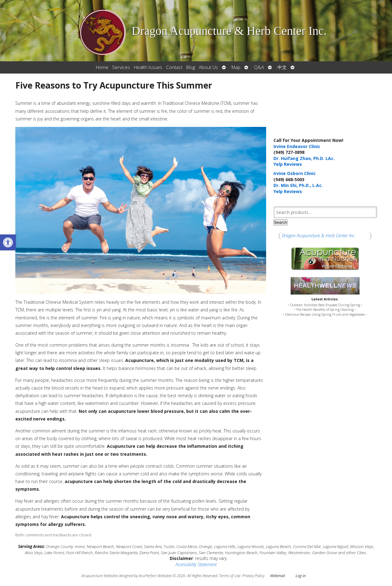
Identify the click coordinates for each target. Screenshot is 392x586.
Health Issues (148, 67)
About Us (208, 67)
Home (102, 67)
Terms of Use (230, 576)
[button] (8, 242)
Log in (301, 576)
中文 (282, 67)
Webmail (277, 576)
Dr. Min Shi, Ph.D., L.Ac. (298, 185)
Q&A (259, 67)
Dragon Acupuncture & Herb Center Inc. (318, 236)
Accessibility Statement (196, 564)
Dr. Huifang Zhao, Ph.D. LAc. (304, 158)
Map (236, 67)
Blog (191, 67)
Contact (174, 67)
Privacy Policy (253, 576)
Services (121, 67)
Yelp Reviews (288, 164)
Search (281, 222)
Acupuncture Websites (100, 576)
